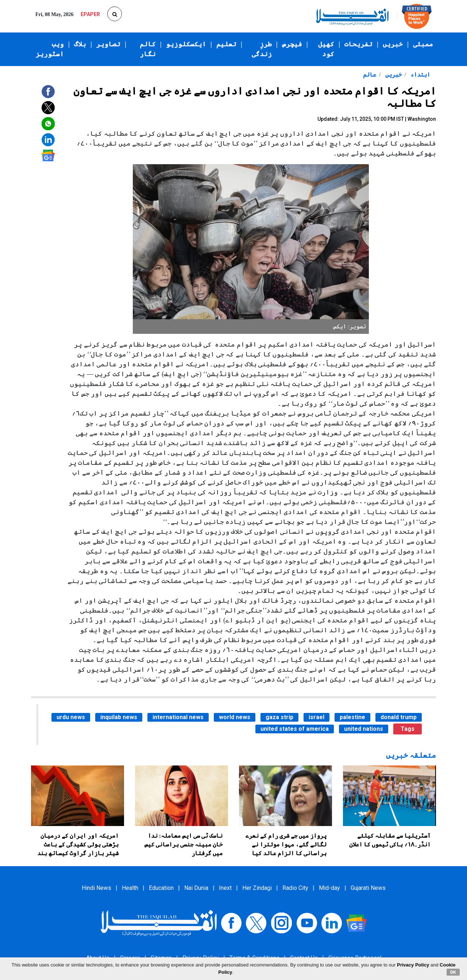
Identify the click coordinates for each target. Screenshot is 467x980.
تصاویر (108, 44)
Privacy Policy (413, 965)
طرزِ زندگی (262, 49)
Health (130, 888)
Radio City (295, 888)
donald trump (399, 717)
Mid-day (329, 888)
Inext (225, 888)
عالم (370, 75)
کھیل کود (326, 49)
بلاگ (80, 44)
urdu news (71, 717)
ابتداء (420, 75)
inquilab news (119, 717)
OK (453, 972)
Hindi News (97, 888)
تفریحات (358, 44)
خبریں (393, 44)
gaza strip (279, 717)
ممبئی (423, 44)
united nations (364, 729)
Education (161, 888)
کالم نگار (148, 49)
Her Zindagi (257, 888)
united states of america (295, 729)
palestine (352, 717)
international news (178, 717)
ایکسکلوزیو (186, 44)
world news (235, 717)
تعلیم (226, 44)
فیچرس (292, 44)
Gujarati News (368, 888)
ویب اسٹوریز (50, 49)
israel (317, 717)
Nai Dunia (196, 888)
